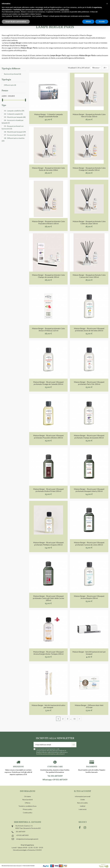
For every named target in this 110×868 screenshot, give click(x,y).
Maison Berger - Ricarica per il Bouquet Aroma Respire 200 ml (89, 597)
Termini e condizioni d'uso (27, 806)
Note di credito (82, 803)
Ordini (83, 800)
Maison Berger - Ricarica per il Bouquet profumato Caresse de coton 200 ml (89, 544)
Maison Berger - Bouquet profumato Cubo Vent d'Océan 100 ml (89, 115)
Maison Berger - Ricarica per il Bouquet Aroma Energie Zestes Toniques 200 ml (48, 653)
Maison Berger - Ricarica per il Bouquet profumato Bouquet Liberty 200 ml (89, 490)
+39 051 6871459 (22, 835)
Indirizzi (83, 806)
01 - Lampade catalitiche (14, 111)
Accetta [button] (102, 22)
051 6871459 (21, 832)
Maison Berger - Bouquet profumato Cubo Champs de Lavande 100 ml (48, 276)
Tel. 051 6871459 (55, 776)
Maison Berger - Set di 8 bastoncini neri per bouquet (89, 653)
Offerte (28, 803)
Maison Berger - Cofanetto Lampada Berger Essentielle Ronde (48, 115)
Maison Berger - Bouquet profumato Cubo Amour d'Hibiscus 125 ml (48, 329)
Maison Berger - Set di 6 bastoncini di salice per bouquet (48, 706)
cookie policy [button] (64, 10)
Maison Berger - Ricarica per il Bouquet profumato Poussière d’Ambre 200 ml (48, 436)
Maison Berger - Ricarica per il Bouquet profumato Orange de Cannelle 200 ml (48, 383)
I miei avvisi (82, 809)
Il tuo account (83, 791)
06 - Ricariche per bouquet (15, 132)
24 (105, 68)
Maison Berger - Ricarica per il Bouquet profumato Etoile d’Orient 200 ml (48, 490)
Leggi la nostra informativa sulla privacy (50, 754)
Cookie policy (28, 813)
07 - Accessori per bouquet (15, 135)
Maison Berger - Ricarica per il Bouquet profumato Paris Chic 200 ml (89, 383)
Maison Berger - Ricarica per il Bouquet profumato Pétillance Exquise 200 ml (48, 544)
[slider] (2, 100)
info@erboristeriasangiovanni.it (27, 839)
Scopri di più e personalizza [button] (16, 22)
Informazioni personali (83, 796)
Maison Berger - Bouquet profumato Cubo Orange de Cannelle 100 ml (89, 169)
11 (74, 719)
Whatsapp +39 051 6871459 (55, 780)
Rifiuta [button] (88, 22)
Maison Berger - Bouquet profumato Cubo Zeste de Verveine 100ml (48, 169)
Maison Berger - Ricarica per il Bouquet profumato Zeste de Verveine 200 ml (89, 329)
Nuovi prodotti (28, 800)
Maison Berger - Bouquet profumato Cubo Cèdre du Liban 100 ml (89, 222)
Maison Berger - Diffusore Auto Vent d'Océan (89, 706)
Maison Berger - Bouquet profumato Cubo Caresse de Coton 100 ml (89, 276)
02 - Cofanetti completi (13, 114)
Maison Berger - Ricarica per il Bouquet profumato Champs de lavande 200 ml (89, 436)
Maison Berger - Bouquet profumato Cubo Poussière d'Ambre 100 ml (48, 222)
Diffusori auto (10, 85)
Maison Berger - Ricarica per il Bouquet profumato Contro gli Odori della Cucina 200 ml (48, 598)
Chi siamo (27, 796)
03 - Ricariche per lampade (15, 117)
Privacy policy (27, 809)
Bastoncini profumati (13, 74)
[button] (107, 4)
